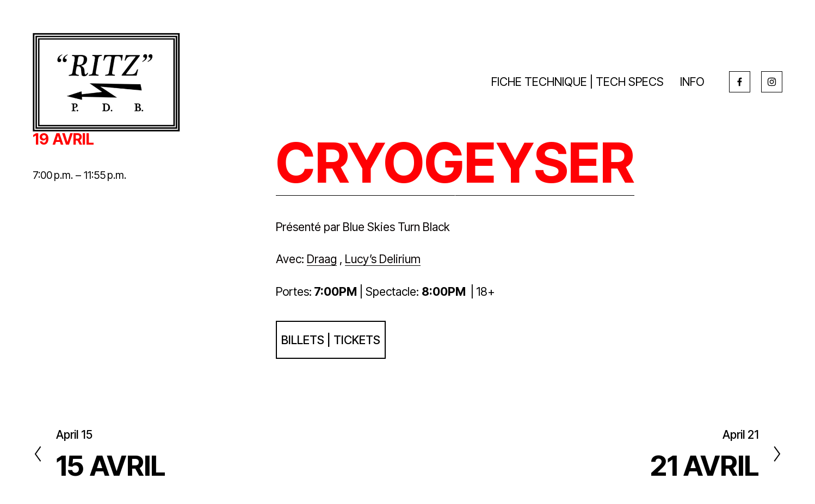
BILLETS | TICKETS (331, 340)
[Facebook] (740, 82)
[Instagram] (772, 82)
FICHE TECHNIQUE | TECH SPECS (578, 82)
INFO (692, 82)
